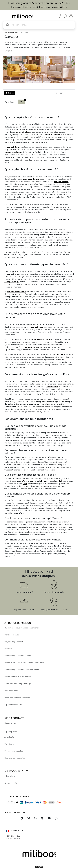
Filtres (10, 93)
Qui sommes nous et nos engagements (21, 628)
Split (61, 481)
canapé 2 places (24, 132)
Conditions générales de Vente (18, 656)
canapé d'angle (12, 282)
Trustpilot (39, 867)
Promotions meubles (14, 751)
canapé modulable (13, 152)
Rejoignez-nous (11, 691)
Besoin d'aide (10, 723)
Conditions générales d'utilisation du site (22, 670)
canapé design (61, 182)
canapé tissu (37, 327)
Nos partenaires (11, 783)
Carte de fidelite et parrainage (18, 684)
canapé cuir (57, 354)
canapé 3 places (52, 135)
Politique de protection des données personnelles (26, 663)
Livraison (8, 649)
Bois (22, 101)
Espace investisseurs (13, 705)
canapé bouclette (34, 347)
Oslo (25, 484)
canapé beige (41, 384)
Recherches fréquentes (15, 758)
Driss (44, 481)
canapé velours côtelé (41, 339)
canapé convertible (16, 292)
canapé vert (52, 387)
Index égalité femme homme (17, 698)
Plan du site (9, 744)
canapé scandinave (30, 179)
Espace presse (11, 732)
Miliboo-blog (10, 776)
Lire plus (9, 51)
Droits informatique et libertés (18, 677)
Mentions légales (12, 635)
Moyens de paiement (14, 642)
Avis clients (9, 737)
